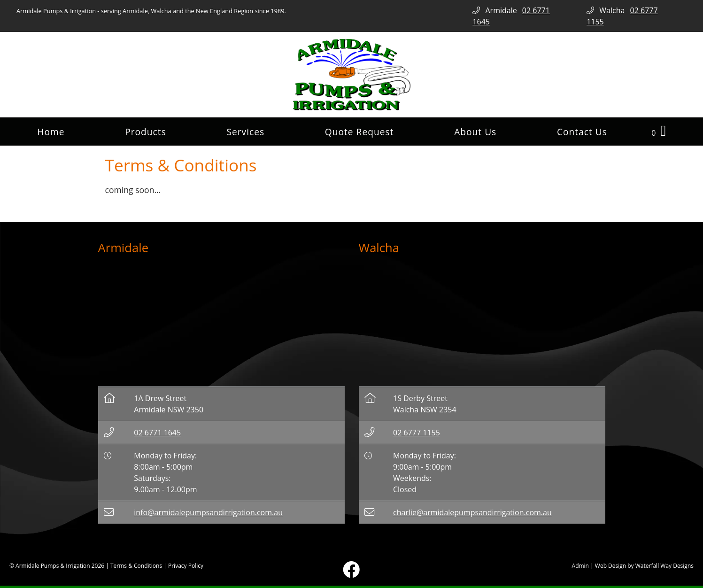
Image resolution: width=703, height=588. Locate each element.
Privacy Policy (186, 566)
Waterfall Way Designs (664, 566)
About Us (475, 132)
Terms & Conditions (136, 566)
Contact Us (582, 132)
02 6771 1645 (157, 433)
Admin (580, 566)
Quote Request (359, 132)
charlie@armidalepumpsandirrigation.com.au (472, 512)
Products (146, 132)
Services (245, 132)
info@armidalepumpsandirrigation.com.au (208, 512)
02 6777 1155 (417, 433)
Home (51, 132)
